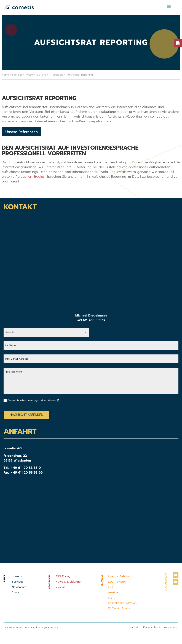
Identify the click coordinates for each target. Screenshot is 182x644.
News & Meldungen (69, 582)
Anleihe (113, 592)
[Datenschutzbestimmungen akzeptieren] (58, 400)
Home (5, 75)
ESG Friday (63, 576)
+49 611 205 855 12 (91, 320)
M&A (111, 598)
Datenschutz (152, 628)
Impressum (171, 628)
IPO (110, 587)
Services (17, 75)
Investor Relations (36, 75)
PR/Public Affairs (119, 608)
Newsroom (19, 587)
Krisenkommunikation (122, 603)
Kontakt (135, 628)
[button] (169, 6)
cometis (17, 576)
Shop (15, 592)
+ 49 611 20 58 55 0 (26, 468)
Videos (60, 587)
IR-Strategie (56, 75)
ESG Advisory (117, 582)
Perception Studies (30, 177)
